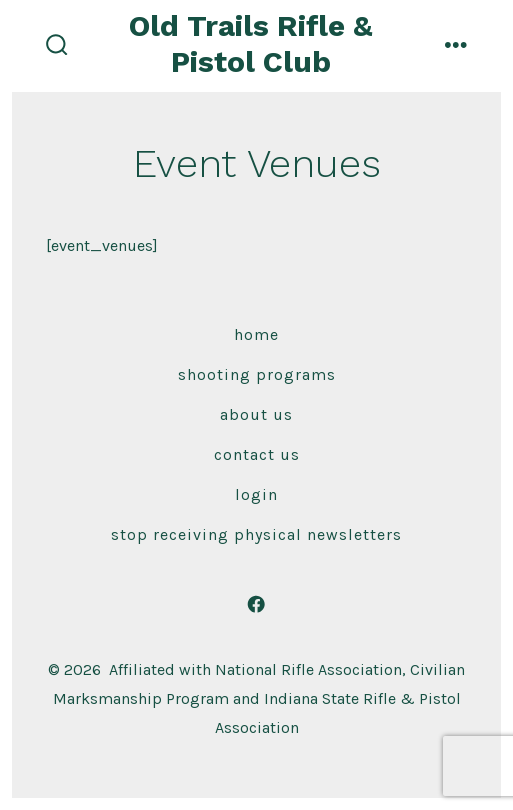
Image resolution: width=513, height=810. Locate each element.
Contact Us (257, 454)
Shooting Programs (257, 374)
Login (256, 494)
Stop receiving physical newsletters (256, 534)
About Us (256, 414)
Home (256, 334)
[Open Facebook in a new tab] (257, 604)
